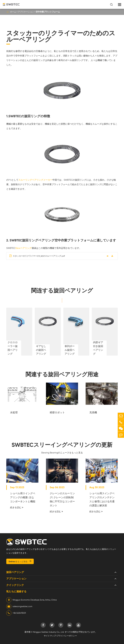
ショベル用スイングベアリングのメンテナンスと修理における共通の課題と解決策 (102, 499)
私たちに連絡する (16, 591)
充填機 (93, 412)
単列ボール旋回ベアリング (70, 350)
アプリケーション (26, 12)
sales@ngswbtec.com (19, 606)
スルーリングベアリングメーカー (35, 180)
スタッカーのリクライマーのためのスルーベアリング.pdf (37, 256)
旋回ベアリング (15, 572)
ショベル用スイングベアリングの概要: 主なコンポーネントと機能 (23, 497)
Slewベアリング (23, 248)
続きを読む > (17, 507)
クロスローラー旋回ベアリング (13, 348)
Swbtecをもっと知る (20, 561)
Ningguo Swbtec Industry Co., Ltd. (49, 632)
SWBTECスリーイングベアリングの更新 (62, 445)
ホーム (13, 12)
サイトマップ (50, 636)
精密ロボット (57, 412)
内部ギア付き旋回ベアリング (98, 348)
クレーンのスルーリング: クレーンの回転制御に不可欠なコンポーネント (62, 499)
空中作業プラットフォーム (48, 12)
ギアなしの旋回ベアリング (41, 350)
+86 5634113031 (16, 613)
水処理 (14, 412)
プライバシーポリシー (67, 636)
